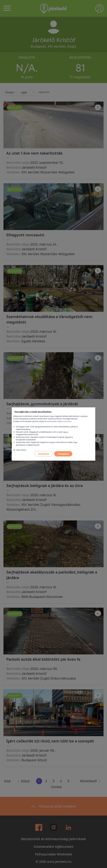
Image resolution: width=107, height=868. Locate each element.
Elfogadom (63, 454)
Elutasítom (44, 454)
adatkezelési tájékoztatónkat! (59, 421)
